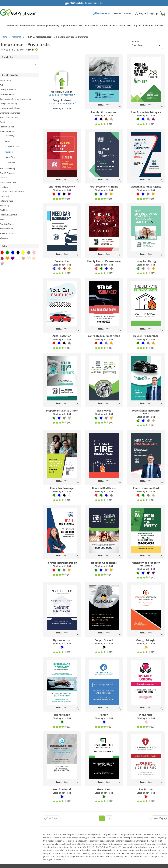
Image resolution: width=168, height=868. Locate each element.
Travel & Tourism (7, 233)
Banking (8, 141)
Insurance (9, 152)
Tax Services (10, 163)
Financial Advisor (12, 146)
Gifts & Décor (125, 26)
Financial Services (8, 131)
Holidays (4, 187)
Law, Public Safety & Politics (12, 192)
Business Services (8, 94)
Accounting (9, 136)
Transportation (7, 229)
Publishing (5, 205)
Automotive (5, 80)
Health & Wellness (8, 182)
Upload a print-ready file (62, 95)
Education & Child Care (10, 108)
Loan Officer (10, 157)
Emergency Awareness (10, 113)
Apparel (137, 26)
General (3, 178)
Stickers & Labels (108, 26)
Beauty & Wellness (8, 90)
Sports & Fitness (7, 224)
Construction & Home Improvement (16, 99)
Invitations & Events (88, 26)
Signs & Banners (69, 26)
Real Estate (5, 210)
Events (3, 122)
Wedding (4, 238)
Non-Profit (5, 196)
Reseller (118, 14)
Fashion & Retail (7, 127)
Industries (148, 26)
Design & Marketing (9, 104)
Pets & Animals (7, 201)
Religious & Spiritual (9, 215)
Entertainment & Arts (9, 117)
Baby (2, 85)
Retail (2, 219)
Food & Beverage (8, 173)
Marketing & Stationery (48, 26)
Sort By (135, 42)
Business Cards (27, 26)
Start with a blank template (62, 103)
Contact (128, 14)
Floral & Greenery (8, 168)
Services (159, 26)
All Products (12, 26)
